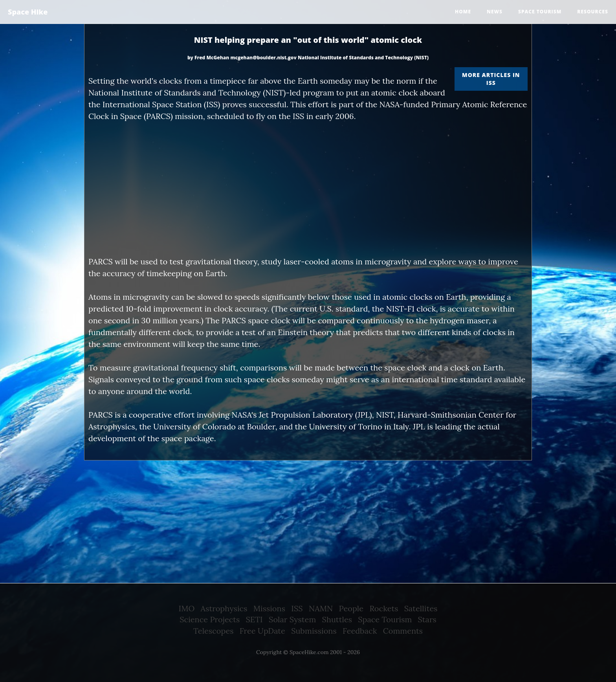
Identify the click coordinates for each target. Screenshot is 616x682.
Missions (269, 608)
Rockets (384, 608)
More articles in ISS (491, 79)
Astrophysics (224, 608)
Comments (403, 631)
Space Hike (28, 12)
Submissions (314, 631)
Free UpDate (262, 631)
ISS (297, 608)
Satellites (421, 608)
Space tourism (540, 12)
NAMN (321, 608)
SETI (254, 619)
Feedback (360, 631)
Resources (593, 12)
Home (463, 12)
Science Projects (210, 619)
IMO (187, 608)
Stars (427, 619)
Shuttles (337, 619)
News (495, 12)
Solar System (292, 619)
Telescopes (213, 631)
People (351, 608)
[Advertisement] (308, 189)
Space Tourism (385, 619)
